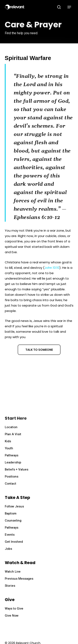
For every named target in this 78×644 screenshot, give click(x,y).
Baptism (11, 513)
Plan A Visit (13, 434)
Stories (10, 586)
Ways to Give (14, 609)
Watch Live (13, 572)
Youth (9, 448)
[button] (69, 7)
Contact (11, 484)
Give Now (12, 616)
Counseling (13, 521)
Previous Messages (19, 579)
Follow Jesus (14, 506)
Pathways (12, 455)
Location (11, 427)
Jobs (8, 549)
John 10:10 (52, 268)
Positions (12, 477)
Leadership (13, 462)
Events (10, 535)
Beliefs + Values (17, 469)
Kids (8, 441)
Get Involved (14, 542)
